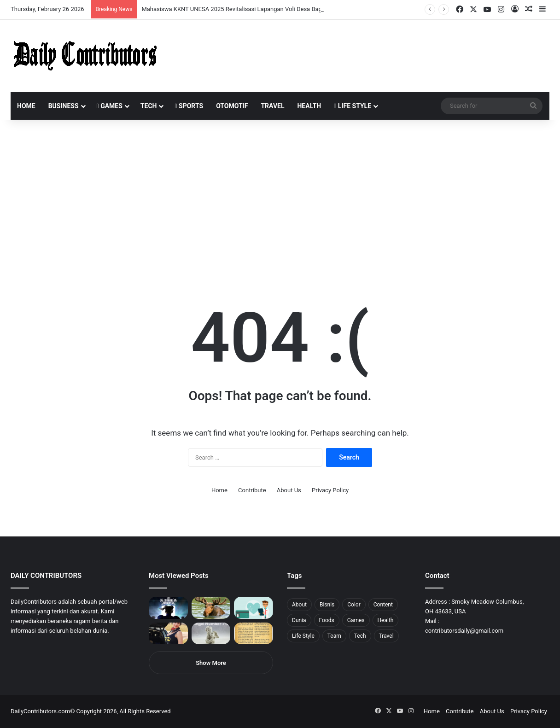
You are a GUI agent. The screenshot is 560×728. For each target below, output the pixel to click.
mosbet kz (108, 0)
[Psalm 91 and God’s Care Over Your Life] (254, 634)
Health (309, 106)
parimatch (111, 0)
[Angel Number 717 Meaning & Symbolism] (211, 634)
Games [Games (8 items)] (356, 620)
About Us (289, 490)
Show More (211, 663)
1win (51, 0)
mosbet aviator (123, 0)
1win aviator (30, 0)
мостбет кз (67, 0)
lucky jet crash (99, 0)
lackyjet (106, 0)
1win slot (86, 0)
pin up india (49, 0)
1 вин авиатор (20, 0)
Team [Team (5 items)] (334, 636)
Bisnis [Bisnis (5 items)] (327, 605)
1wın (52, 0)
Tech (149, 106)
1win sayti (5, 0)
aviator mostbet (117, 0)
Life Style (353, 106)
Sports (189, 106)
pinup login (128, 0)
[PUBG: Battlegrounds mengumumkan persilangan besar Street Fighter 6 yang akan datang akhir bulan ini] (168, 608)
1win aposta (46, 0)
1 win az (73, 0)
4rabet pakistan (144, 0)
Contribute (252, 490)
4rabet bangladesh (42, 0)
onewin (120, 0)
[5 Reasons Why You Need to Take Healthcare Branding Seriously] (254, 608)
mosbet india (33, 0)
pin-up (126, 0)
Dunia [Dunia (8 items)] (299, 620)
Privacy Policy (330, 490)
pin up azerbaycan (55, 0)
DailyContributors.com (40, 711)
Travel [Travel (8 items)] (386, 636)
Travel (272, 106)
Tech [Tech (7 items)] (360, 636)
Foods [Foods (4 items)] (327, 620)
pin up (59, 0)
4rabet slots (24, 0)
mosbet (89, 0)
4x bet (38, 0)
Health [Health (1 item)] (386, 620)
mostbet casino (12, 0)
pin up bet (114, 0)
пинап (104, 0)
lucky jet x (140, 0)
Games (110, 106)
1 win (3, 0)
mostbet (1, 0)
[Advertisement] (280, 198)
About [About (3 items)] (299, 605)
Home (26, 106)
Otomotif (232, 106)
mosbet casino (79, 0)
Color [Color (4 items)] (354, 605)
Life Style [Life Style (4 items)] (303, 636)
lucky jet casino (83, 0)
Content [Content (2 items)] (383, 605)
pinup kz (134, 0)
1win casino (75, 0)
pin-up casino (94, 0)
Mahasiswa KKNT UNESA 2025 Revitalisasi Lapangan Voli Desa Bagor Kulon (242, 9)
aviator (102, 0)
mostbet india (8, 0)
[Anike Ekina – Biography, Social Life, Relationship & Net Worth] (168, 634)
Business (64, 106)
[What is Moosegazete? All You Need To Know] (211, 608)
